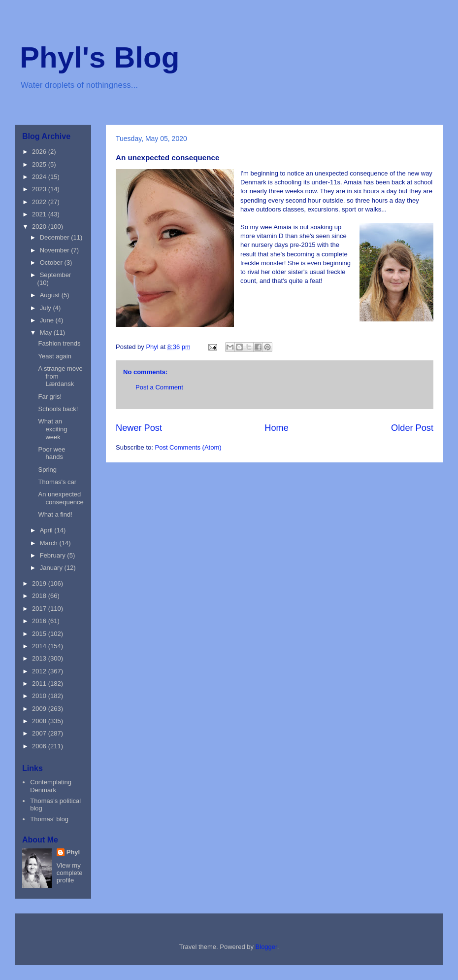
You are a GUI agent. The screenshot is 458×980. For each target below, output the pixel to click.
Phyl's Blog (99, 57)
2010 (40, 696)
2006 (40, 746)
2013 (40, 658)
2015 (40, 634)
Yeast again (54, 356)
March (50, 543)
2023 (40, 189)
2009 (40, 709)
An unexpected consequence (61, 498)
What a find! (55, 514)
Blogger (266, 947)
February (54, 555)
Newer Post (139, 428)
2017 (40, 609)
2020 (40, 227)
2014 (40, 646)
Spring (47, 470)
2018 (40, 596)
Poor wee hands (51, 453)
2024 (40, 177)
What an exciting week (52, 429)
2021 (40, 214)
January (52, 568)
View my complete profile (70, 873)
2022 (40, 202)
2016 (40, 621)
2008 (40, 721)
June (48, 320)
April (47, 530)
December (56, 237)
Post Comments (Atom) (188, 447)
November (56, 250)
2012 (40, 671)
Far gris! (50, 397)
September (56, 275)
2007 (40, 733)
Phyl (73, 852)
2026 (40, 152)
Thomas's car (57, 482)
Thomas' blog (49, 819)
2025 (40, 164)
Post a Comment (159, 387)
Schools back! (58, 409)
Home (277, 428)
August (51, 295)
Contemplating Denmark (51, 786)
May (47, 332)
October (52, 262)
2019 (40, 583)
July (47, 308)
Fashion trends (59, 343)
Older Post (412, 428)
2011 (40, 683)
